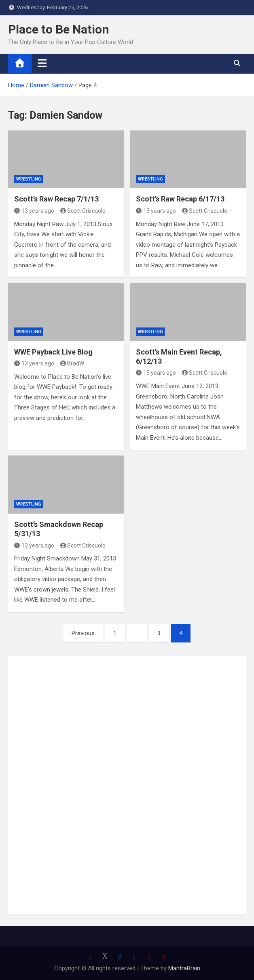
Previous (83, 633)
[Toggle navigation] (42, 63)
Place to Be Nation (59, 29)
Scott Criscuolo (83, 211)
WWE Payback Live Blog (53, 352)
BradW (72, 363)
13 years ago (34, 211)
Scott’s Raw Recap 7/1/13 (56, 199)
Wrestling (29, 179)
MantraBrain (184, 968)
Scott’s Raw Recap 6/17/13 (180, 199)
